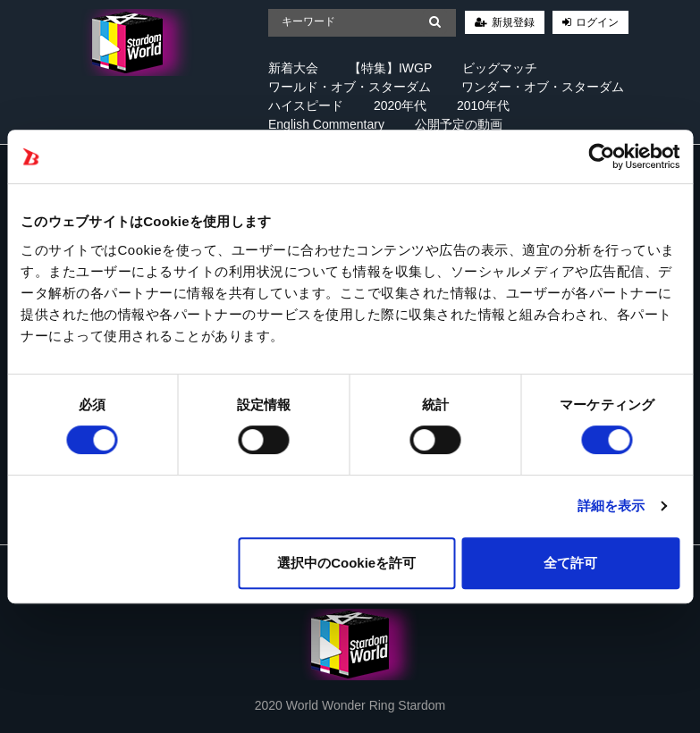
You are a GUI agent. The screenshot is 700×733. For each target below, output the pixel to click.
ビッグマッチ (500, 68)
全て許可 (570, 563)
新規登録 (513, 22)
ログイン (597, 22)
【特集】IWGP (390, 68)
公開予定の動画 (459, 124)
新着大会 (293, 68)
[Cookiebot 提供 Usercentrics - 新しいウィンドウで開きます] (601, 156)
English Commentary (326, 124)
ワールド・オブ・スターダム (350, 87)
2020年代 (400, 105)
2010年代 (483, 105)
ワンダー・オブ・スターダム (543, 87)
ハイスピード (306, 105)
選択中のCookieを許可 (346, 563)
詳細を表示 (611, 506)
